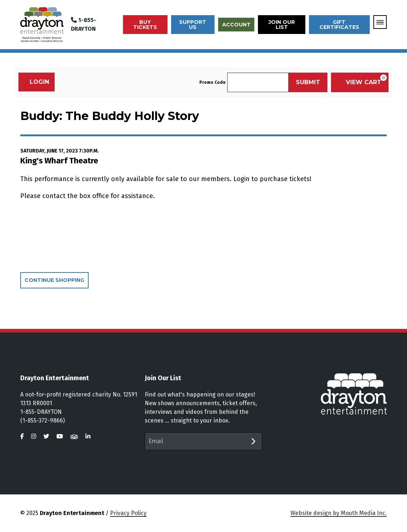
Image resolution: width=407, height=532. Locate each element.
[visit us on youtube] (60, 436)
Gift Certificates (339, 25)
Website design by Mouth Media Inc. (339, 513)
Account (236, 25)
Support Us (193, 25)
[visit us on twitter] (46, 436)
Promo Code (212, 82)
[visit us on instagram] (34, 436)
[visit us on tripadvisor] (74, 436)
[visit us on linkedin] (88, 436)
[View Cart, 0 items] (360, 82)
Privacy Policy (128, 513)
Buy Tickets (145, 25)
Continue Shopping (54, 280)
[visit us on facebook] (22, 436)
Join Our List (282, 25)
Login (36, 82)
